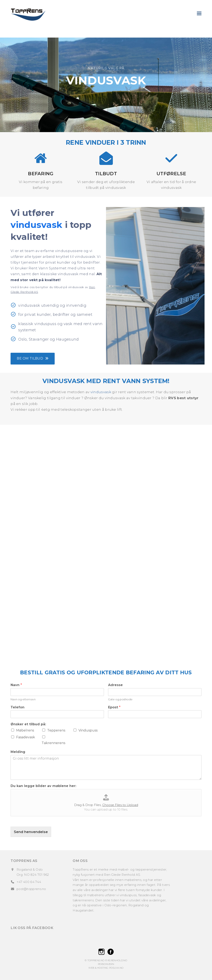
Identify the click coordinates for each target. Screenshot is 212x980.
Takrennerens (53, 743)
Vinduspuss (88, 730)
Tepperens (56, 730)
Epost (114, 707)
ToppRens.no (96, 960)
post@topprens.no (31, 889)
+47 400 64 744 (29, 882)
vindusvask (101, 392)
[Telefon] (57, 714)
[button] (199, 13)
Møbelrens (25, 730)
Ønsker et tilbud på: (28, 724)
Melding (18, 752)
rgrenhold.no (117, 960)
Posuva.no (116, 968)
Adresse (115, 685)
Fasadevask (26, 737)
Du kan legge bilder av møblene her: (43, 786)
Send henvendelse (31, 832)
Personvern (106, 964)
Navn (16, 685)
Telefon (17, 707)
